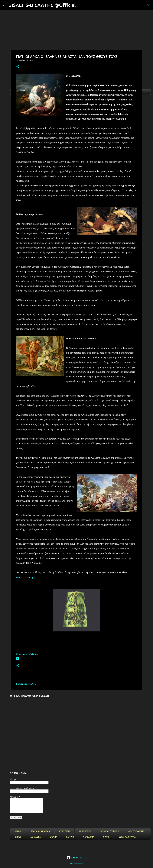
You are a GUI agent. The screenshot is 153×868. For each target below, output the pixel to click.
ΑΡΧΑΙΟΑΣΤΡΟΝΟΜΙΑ (110, 831)
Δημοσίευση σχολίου (26, 684)
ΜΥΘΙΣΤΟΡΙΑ (64, 831)
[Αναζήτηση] (80, 5)
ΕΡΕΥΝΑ (53, 837)
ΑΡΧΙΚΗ (18, 831)
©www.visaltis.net (27, 654)
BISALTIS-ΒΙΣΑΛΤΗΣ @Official (42, 5)
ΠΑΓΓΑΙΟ (70, 837)
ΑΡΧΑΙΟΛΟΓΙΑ (85, 831)
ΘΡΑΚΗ (106, 837)
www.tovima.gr (25, 577)
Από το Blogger (77, 858)
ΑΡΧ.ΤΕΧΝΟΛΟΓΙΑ (136, 831)
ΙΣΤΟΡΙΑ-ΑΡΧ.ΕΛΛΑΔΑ (40, 831)
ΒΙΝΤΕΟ (18, 837)
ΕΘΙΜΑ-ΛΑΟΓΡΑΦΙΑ (127, 837)
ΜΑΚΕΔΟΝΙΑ (89, 837)
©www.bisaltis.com (77, 864)
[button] (18, 66)
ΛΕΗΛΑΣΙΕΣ (35, 837)
